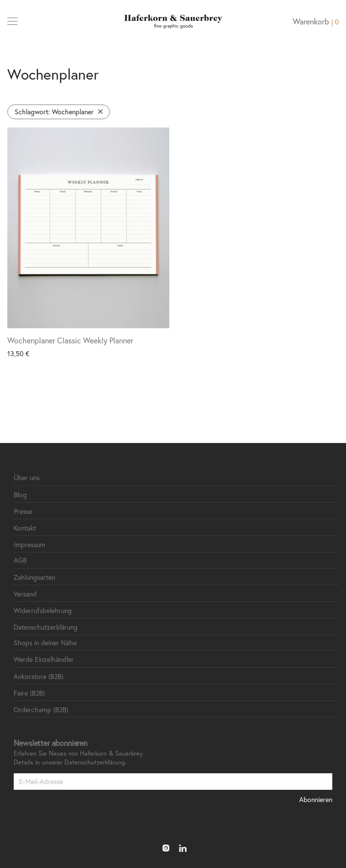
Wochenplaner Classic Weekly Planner (70, 340)
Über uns (27, 477)
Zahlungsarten (34, 577)
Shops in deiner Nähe (45, 643)
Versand (25, 594)
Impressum (30, 544)
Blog (20, 495)
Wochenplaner (54, 112)
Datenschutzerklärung (46, 627)
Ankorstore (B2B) (39, 676)
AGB (20, 560)
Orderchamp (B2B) (41, 709)
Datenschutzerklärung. (95, 762)
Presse (23, 511)
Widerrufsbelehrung (43, 610)
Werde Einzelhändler (44, 659)
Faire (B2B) (29, 693)
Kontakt (25, 528)
